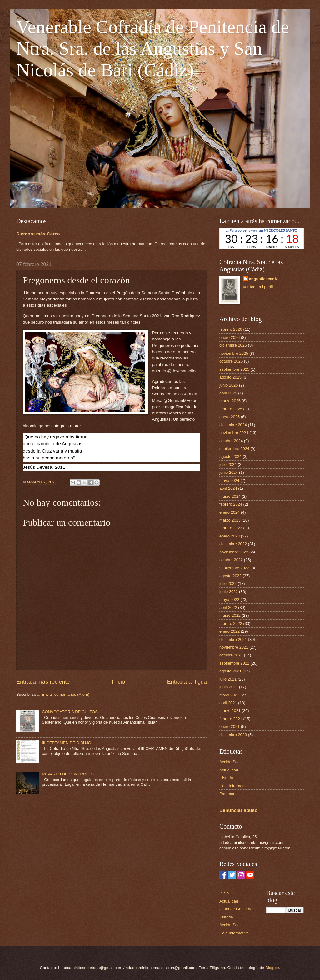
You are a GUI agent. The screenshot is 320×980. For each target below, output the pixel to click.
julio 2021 (228, 679)
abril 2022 (228, 608)
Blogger (272, 968)
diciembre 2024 (233, 425)
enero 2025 (230, 417)
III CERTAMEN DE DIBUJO (67, 743)
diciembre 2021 (233, 639)
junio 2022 (229, 592)
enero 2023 (230, 536)
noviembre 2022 (234, 552)
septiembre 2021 (234, 663)
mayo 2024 (229, 480)
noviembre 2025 (234, 353)
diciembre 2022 (233, 544)
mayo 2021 (229, 695)
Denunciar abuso (238, 810)
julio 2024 (228, 465)
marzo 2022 (230, 615)
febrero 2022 (231, 624)
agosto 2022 (230, 576)
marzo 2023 (230, 520)
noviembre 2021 (234, 647)
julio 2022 (228, 584)
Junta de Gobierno (236, 909)
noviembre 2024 (234, 433)
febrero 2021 (231, 719)
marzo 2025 (230, 401)
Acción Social (231, 762)
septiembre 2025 (234, 369)
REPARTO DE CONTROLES (68, 774)
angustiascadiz (263, 279)
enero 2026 (230, 337)
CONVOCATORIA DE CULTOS (70, 712)
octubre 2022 (231, 560)
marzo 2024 (230, 496)
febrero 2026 (231, 329)
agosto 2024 (230, 456)
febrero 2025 (231, 409)
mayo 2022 (229, 599)
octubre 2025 (231, 361)
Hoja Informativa (234, 786)
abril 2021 (228, 703)
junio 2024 (229, 472)
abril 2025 (228, 393)
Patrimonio (229, 794)
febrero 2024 (231, 504)
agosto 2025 (230, 377)
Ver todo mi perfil (258, 287)
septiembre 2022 (234, 568)
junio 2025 (229, 385)
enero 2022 (230, 631)
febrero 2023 (231, 528)
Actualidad (229, 770)
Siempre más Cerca (38, 234)
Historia (226, 778)
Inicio (118, 682)
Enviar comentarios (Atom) (66, 694)
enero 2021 (230, 727)
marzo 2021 (230, 711)
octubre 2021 (231, 655)
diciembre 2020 (233, 735)
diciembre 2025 (233, 345)
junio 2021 (229, 687)
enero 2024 (230, 512)
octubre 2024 (231, 441)
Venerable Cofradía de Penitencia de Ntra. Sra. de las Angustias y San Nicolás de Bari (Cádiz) (153, 48)
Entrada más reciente (43, 682)
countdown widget (262, 239)
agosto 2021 (230, 671)
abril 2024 (228, 488)
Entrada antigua (187, 682)
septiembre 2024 (234, 449)
